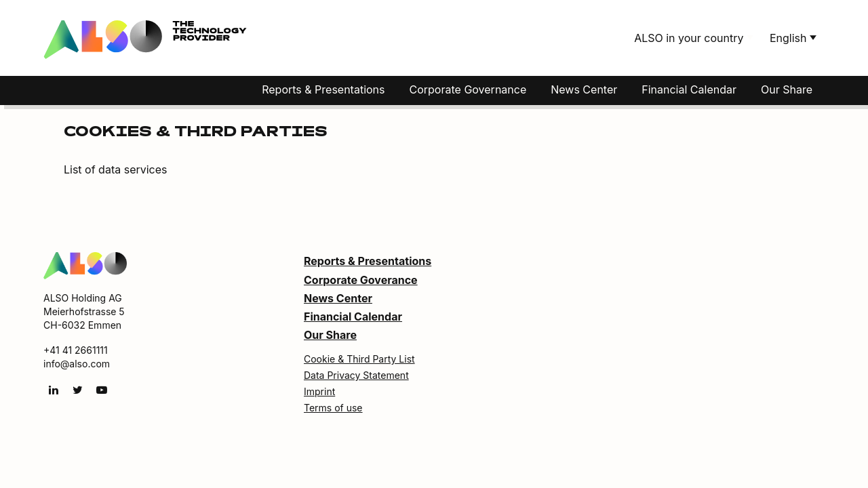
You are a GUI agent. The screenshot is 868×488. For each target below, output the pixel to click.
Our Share (787, 89)
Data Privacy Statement (356, 375)
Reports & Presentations (368, 261)
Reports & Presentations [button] (323, 89)
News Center (338, 298)
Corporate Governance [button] (468, 89)
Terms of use (333, 408)
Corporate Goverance (361, 280)
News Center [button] (584, 89)
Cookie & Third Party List (359, 359)
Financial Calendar (689, 89)
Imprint (319, 391)
